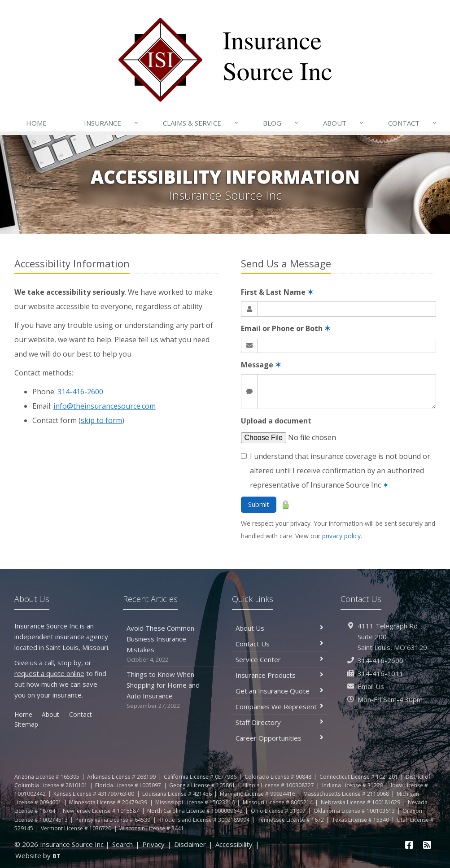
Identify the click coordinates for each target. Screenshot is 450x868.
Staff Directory (280, 722)
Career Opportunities (280, 738)
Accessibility (234, 844)
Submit (259, 504)
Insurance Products (280, 675)
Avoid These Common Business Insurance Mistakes (171, 644)
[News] (427, 845)
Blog (281, 123)
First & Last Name (277, 292)
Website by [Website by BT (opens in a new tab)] (38, 855)
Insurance (111, 123)
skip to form (101, 420)
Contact (413, 123)
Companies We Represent (280, 707)
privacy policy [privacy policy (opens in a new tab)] (341, 536)
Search (122, 844)
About (344, 123)
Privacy (153, 844)
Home (36, 123)
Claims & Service (201, 123)
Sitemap (26, 724)
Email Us (371, 686)
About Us (280, 628)
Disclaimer (190, 844)
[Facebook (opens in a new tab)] (409, 845)
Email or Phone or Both (286, 328)
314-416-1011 (380, 673)
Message (261, 365)
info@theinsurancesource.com (105, 406)
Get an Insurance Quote (280, 691)
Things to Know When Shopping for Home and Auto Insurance (171, 690)
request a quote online (49, 673)
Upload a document (276, 421)
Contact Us (280, 644)
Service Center (280, 659)
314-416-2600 (80, 392)
